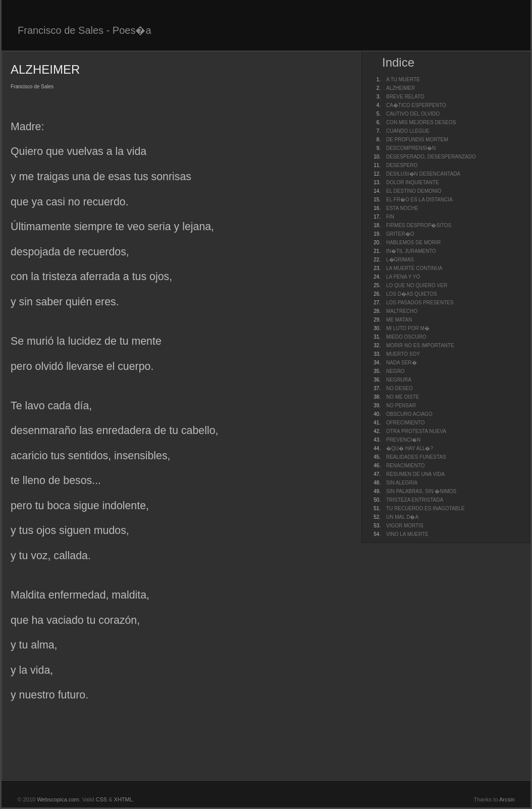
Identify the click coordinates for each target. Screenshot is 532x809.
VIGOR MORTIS (405, 526)
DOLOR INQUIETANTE (413, 182)
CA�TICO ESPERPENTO (416, 105)
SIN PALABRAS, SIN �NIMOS (421, 491)
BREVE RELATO (405, 97)
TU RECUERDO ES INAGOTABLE (425, 508)
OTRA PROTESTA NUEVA (416, 431)
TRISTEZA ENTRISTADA (415, 500)
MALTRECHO (402, 311)
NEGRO (395, 371)
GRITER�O (400, 234)
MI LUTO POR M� (408, 328)
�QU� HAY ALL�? (410, 448)
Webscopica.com (58, 799)
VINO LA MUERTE (407, 534)
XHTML (123, 799)
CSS (102, 799)
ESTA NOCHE (402, 208)
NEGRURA (399, 380)
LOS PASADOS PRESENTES (420, 303)
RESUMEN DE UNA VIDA (415, 474)
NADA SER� (402, 363)
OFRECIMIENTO (405, 423)
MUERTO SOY (403, 354)
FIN (390, 217)
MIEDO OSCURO (406, 337)
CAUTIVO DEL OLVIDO (413, 114)
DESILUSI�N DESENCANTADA (423, 174)
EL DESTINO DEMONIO (414, 191)
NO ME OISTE (403, 397)
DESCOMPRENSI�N (411, 148)
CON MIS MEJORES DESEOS (421, 122)
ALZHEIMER (401, 88)
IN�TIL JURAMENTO (411, 251)
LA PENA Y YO (403, 277)
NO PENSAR (401, 406)
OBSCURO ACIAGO (409, 414)
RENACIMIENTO (406, 466)
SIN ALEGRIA (402, 483)
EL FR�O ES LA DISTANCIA (419, 200)
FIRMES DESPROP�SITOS (419, 225)
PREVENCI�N (403, 440)
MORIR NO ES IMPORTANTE (420, 345)
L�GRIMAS (400, 260)
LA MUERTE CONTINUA (414, 268)
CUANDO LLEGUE (408, 131)
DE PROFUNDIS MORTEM (417, 140)
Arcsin (507, 799)
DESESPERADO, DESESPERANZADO (431, 157)
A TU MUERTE (403, 79)
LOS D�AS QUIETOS (412, 294)
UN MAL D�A (402, 517)
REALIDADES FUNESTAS (416, 457)
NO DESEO (400, 388)
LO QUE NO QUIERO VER (417, 285)
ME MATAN (399, 320)
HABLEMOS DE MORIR (413, 242)
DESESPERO (402, 165)
